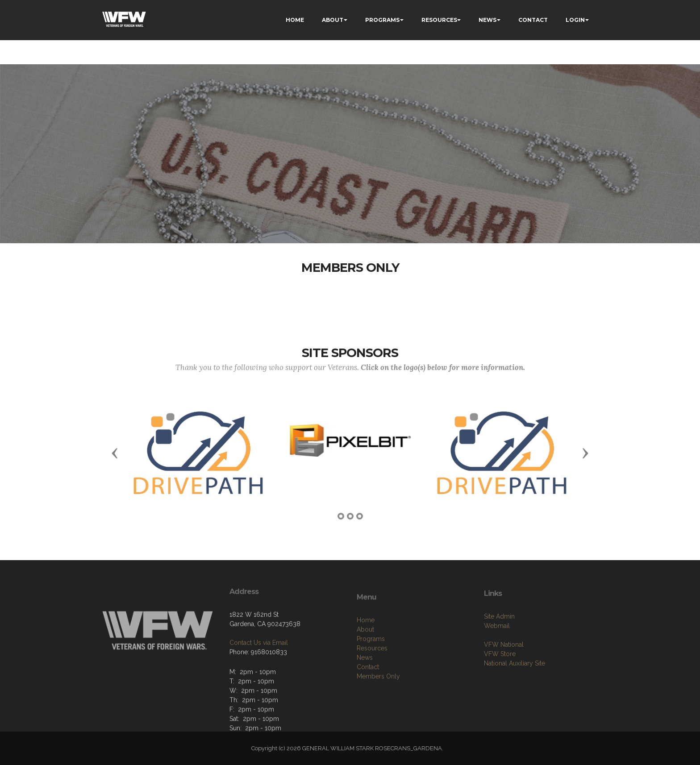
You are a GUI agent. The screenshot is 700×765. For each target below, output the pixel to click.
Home (366, 645)
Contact (368, 692)
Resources (372, 673)
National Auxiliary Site (515, 683)
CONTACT (533, 20)
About (365, 654)
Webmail (497, 646)
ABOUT (333, 20)
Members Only (378, 701)
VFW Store (500, 674)
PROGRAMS (382, 20)
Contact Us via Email (259, 661)
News (365, 682)
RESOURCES (439, 20)
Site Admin (499, 636)
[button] (115, 453)
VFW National (504, 665)
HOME (295, 20)
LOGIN (575, 20)
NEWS (487, 20)
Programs (371, 664)
